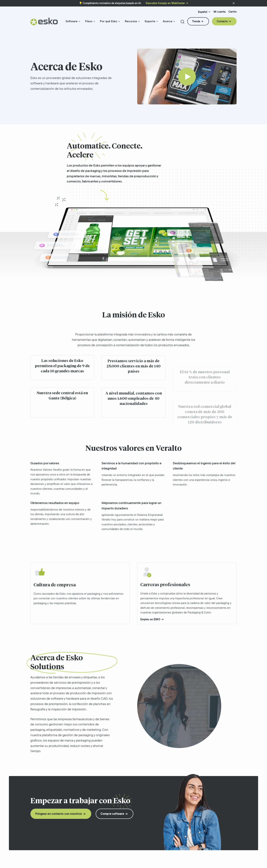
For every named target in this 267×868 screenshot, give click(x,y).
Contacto (222, 21)
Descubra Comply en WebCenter (165, 3)
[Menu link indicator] (79, 21)
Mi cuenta (220, 12)
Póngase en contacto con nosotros (59, 814)
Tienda (196, 21)
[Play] (187, 77)
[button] (234, 3)
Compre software (112, 814)
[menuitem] (73, 23)
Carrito (233, 12)
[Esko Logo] (44, 23)
